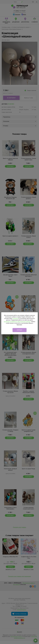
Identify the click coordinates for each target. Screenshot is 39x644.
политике (15, 318)
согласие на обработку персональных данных (17, 322)
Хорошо (20, 330)
